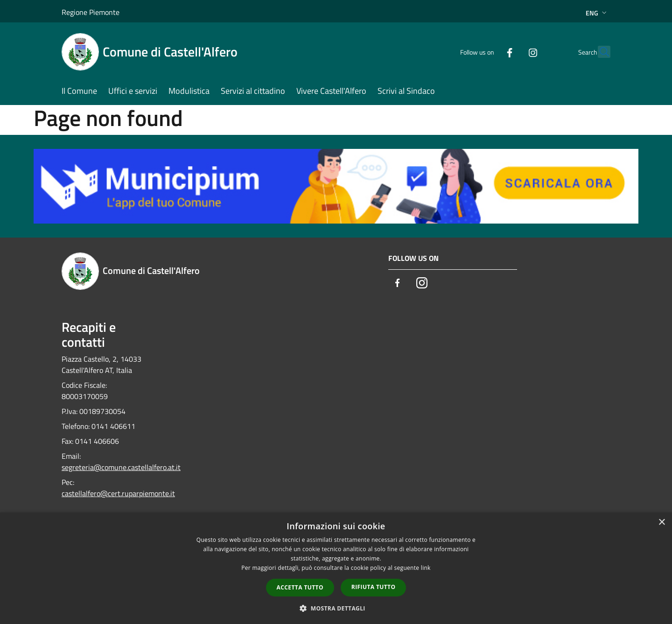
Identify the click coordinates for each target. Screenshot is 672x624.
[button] (336, 608)
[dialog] (336, 568)
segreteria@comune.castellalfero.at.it (121, 467)
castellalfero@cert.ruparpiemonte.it (118, 493)
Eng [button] (597, 13)
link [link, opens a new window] (426, 568)
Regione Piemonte (91, 12)
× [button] (661, 522)
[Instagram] (512, 52)
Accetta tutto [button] (300, 587)
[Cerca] (599, 52)
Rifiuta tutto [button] (374, 587)
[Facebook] (489, 52)
